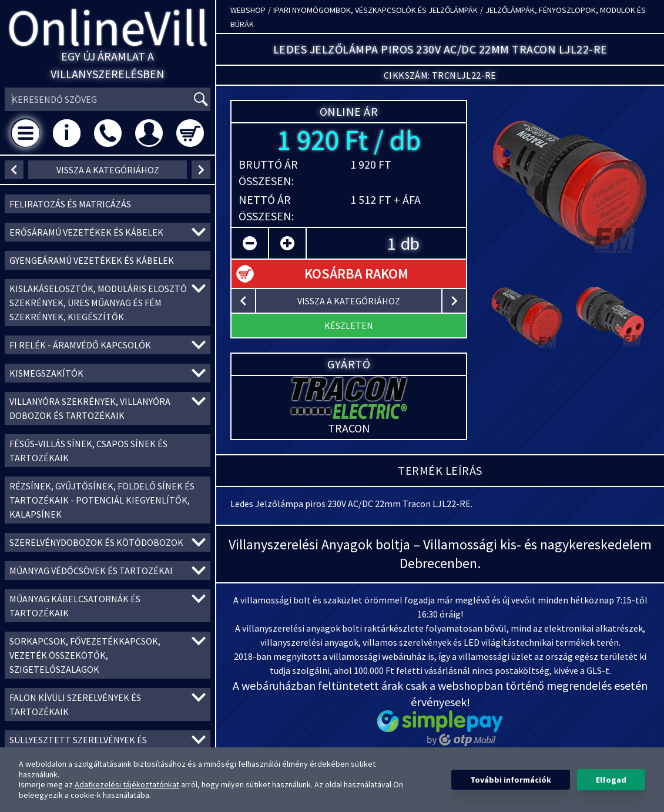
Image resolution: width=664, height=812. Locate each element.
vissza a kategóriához (108, 170)
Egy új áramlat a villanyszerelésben (108, 65)
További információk (511, 780)
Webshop (248, 10)
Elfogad (611, 780)
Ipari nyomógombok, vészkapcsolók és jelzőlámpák (375, 10)
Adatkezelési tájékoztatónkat (127, 784)
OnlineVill (108, 27)
